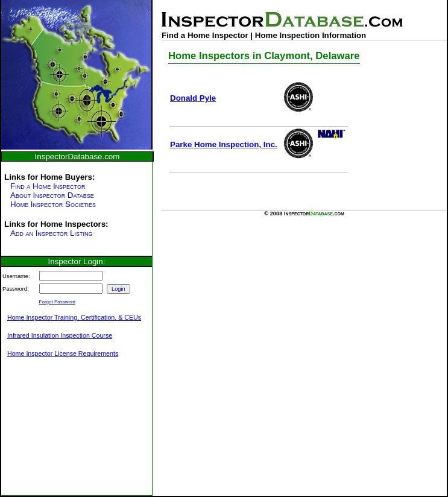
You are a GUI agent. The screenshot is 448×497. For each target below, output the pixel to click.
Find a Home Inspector (48, 186)
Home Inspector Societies (53, 204)
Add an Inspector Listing (51, 233)
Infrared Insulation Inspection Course (60, 335)
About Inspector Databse (52, 195)
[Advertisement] (62, 433)
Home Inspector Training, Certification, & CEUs (74, 317)
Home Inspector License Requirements (63, 353)
